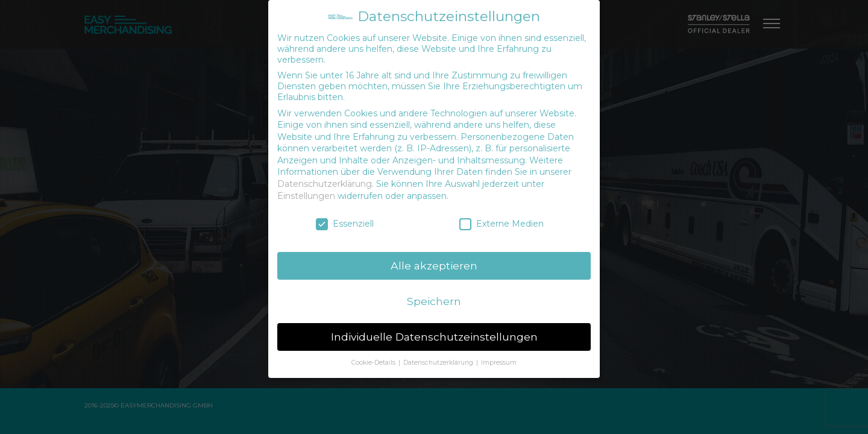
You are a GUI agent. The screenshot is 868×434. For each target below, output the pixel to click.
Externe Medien (502, 224)
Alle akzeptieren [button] (434, 266)
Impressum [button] (499, 363)
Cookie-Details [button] (374, 363)
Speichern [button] (434, 301)
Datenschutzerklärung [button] (439, 363)
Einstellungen (306, 196)
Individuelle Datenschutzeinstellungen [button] (434, 337)
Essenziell (345, 224)
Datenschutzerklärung (325, 184)
